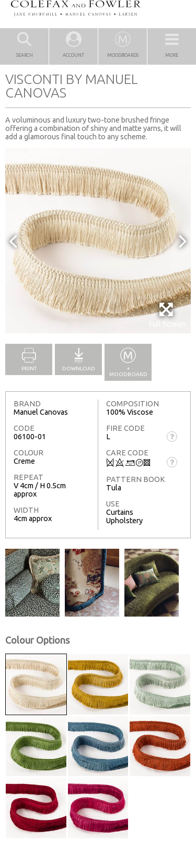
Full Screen (167, 315)
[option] (98, 241)
